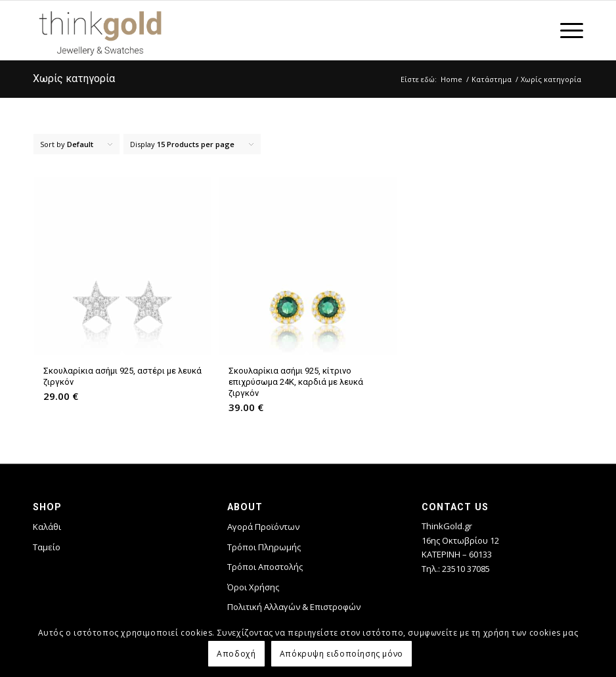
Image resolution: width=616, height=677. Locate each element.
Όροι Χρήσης (253, 587)
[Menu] (565, 30)
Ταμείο (47, 547)
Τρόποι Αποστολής (265, 567)
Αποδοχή (236, 654)
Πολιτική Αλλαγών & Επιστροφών (294, 607)
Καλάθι (47, 527)
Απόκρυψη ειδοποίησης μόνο (341, 654)
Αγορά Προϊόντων (263, 527)
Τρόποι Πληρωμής (264, 547)
